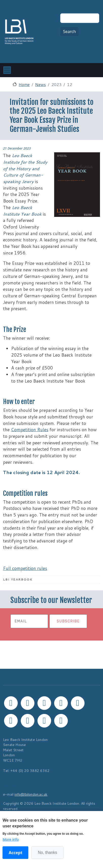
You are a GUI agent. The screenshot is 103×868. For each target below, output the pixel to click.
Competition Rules (30, 430)
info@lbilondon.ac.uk (31, 794)
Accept (15, 853)
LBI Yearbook (18, 579)
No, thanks (47, 852)
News (40, 84)
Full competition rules (25, 568)
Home (24, 84)
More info (11, 839)
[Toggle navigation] (7, 70)
